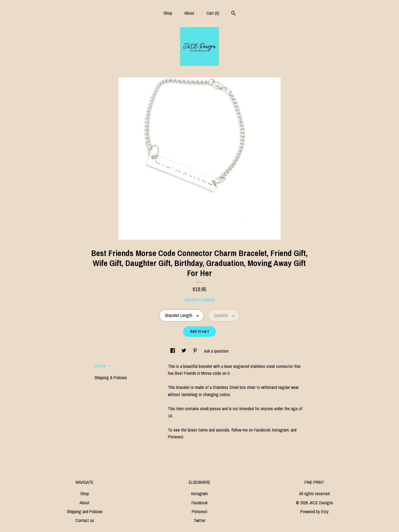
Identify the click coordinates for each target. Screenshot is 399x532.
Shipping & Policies (111, 378)
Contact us (85, 520)
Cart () (213, 13)
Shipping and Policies (85, 512)
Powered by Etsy (314, 512)
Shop (168, 13)
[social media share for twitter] (184, 351)
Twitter (199, 520)
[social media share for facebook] (173, 351)
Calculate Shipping (199, 299)
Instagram (199, 494)
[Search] (233, 14)
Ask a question (216, 351)
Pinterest (199, 512)
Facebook (199, 503)
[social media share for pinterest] (196, 351)
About (189, 13)
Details (103, 366)
